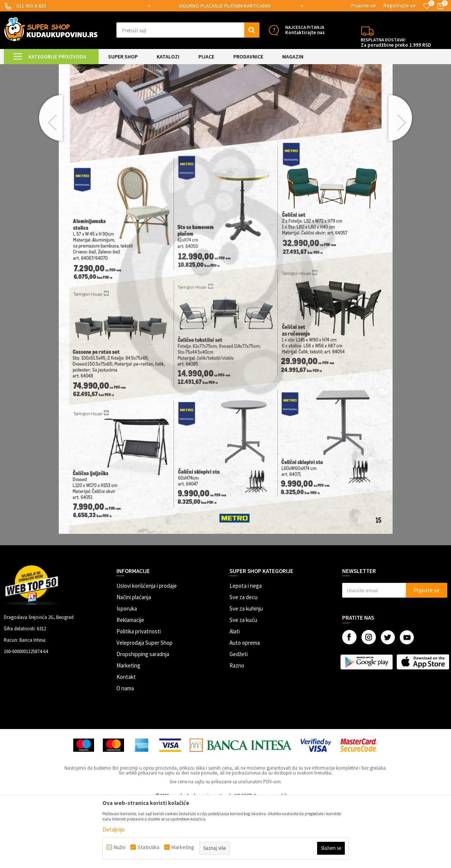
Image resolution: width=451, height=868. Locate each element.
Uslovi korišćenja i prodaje (147, 650)
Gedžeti (239, 718)
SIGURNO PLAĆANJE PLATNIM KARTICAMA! (225, 6)
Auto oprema (245, 707)
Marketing (128, 730)
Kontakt (126, 741)
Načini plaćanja (134, 661)
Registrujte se (400, 5)
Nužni (120, 847)
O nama (125, 752)
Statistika (148, 847)
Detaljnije (114, 829)
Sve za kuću (243, 684)
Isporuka (127, 673)
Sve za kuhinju (246, 673)
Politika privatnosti (139, 695)
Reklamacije (130, 684)
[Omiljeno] (427, 6)
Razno (237, 730)
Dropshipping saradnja (143, 718)
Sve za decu (244, 661)
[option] (225, 6)
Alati (235, 695)
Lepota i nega (246, 650)
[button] (188, 30)
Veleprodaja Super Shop (145, 707)
